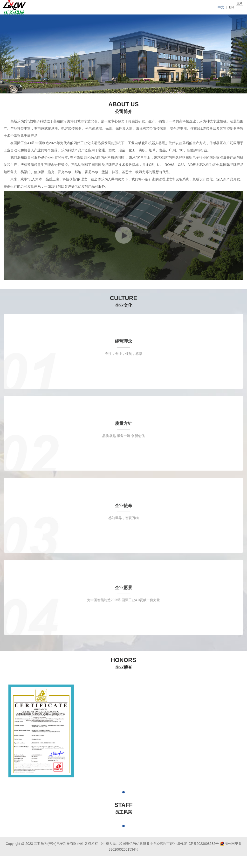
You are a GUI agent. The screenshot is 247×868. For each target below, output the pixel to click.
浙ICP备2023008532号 (201, 844)
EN (231, 7)
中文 (221, 7)
